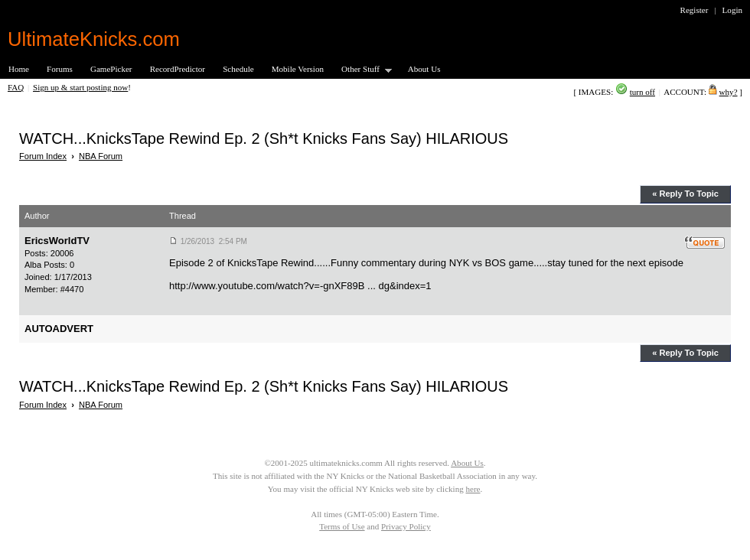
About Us (424, 69)
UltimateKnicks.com (94, 39)
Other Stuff (362, 70)
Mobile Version (298, 69)
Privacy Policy (406, 526)
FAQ (16, 87)
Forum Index (43, 156)
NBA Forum (101, 156)
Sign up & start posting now (80, 87)
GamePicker (111, 69)
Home (19, 69)
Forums (60, 69)
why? (729, 92)
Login (732, 10)
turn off (642, 92)
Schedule (238, 69)
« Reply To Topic (685, 194)
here (473, 489)
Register (695, 10)
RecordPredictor (178, 69)
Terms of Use (342, 526)
